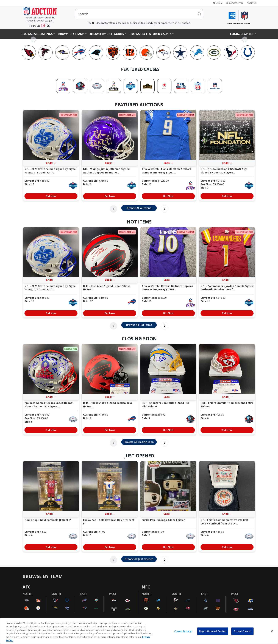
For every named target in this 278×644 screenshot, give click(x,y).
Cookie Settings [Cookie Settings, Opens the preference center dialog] (183, 631)
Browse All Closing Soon (139, 442)
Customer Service (235, 3)
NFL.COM (218, 3)
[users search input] (139, 14)
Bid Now (51, 196)
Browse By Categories (107, 34)
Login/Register (242, 34)
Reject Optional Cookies (213, 631)
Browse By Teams (71, 34)
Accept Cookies (243, 631)
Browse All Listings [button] (37, 34)
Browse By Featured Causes (151, 34)
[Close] (272, 631)
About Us (252, 3)
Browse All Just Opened (139, 559)
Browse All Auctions (139, 208)
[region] (139, 631)
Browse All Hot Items (139, 325)
